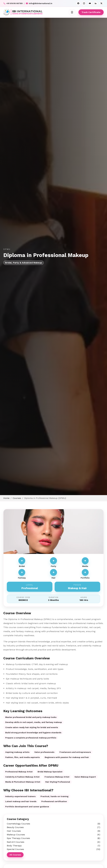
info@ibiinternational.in (39, 3)
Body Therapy (53, 846)
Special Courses (53, 849)
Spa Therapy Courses (53, 838)
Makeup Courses (53, 835)
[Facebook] (78, 3)
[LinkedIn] (96, 3)
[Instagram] (84, 3)
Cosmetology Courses (53, 824)
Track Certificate (91, 12)
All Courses (15, 855)
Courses (17, 498)
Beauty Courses (53, 827)
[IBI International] (23, 12)
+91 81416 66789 (13, 3)
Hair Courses (53, 831)
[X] (101, 3)
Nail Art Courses (53, 842)
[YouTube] (90, 3)
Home (6, 498)
